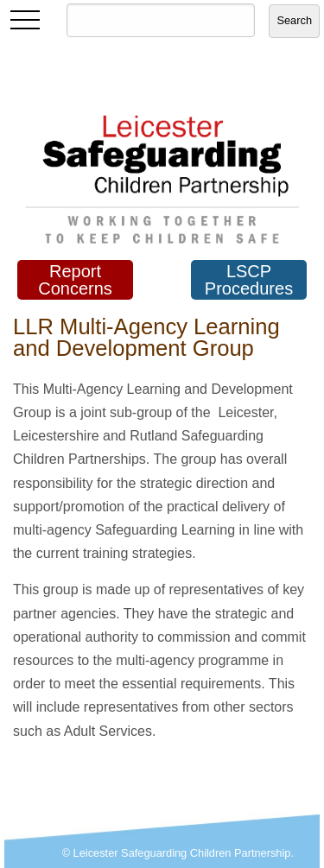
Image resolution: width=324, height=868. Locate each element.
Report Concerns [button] (75, 280)
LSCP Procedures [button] (249, 280)
